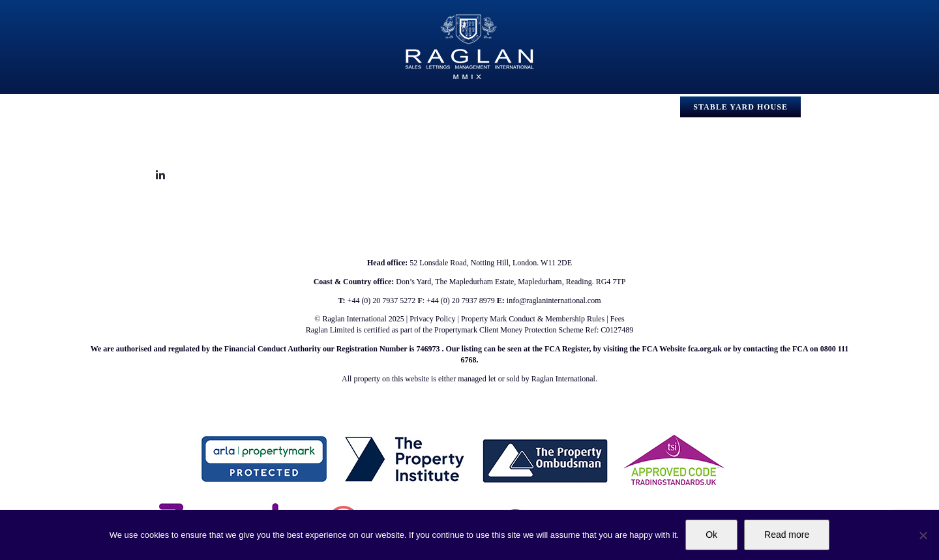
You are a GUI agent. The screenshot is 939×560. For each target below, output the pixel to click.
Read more (787, 535)
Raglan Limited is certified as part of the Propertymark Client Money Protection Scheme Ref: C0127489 (470, 330)
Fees (618, 319)
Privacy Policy (432, 319)
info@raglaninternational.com (554, 301)
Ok (711, 535)
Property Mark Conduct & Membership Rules (533, 319)
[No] (923, 535)
